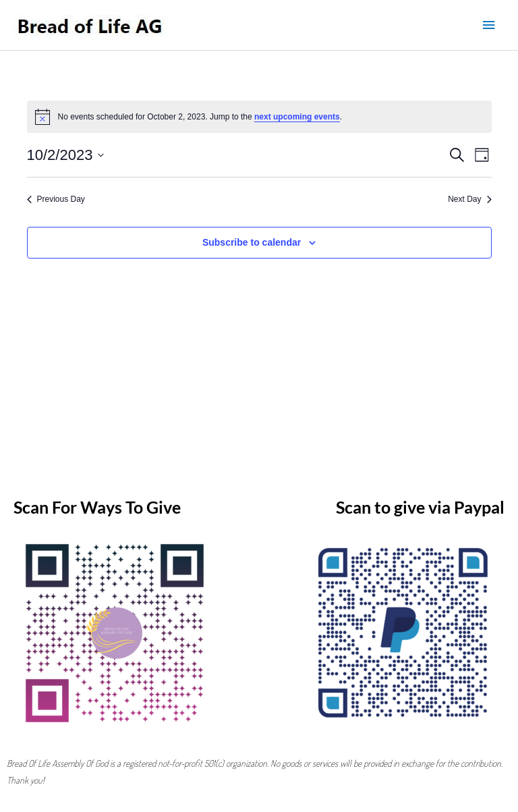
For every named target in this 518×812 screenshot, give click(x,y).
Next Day (469, 199)
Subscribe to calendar (252, 242)
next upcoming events (297, 117)
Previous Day (56, 199)
